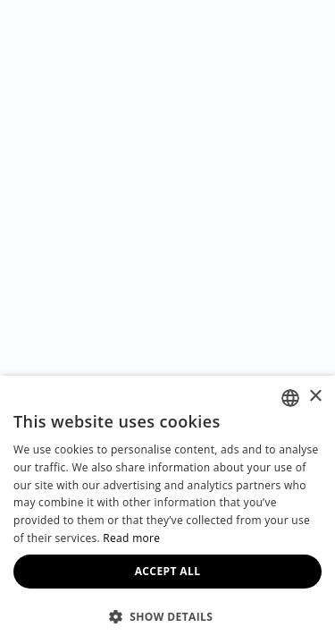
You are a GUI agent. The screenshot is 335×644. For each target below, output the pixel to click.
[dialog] (167, 510)
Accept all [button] (168, 571)
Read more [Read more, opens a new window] (131, 538)
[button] (167, 615)
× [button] (315, 397)
